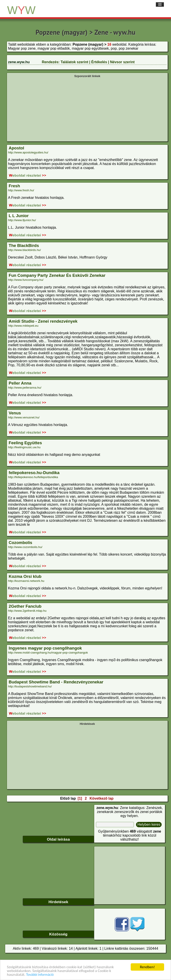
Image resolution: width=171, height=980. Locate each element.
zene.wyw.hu (19, 62)
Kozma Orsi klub (25, 576)
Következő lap (102, 798)
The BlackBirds (24, 246)
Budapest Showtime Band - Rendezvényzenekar (56, 682)
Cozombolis (20, 543)
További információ (40, 975)
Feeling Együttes (25, 443)
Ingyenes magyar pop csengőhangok (45, 648)
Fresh (14, 186)
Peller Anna (20, 383)
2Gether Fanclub (25, 606)
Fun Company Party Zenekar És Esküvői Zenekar (57, 275)
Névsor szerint (122, 62)
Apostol (16, 148)
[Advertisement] (87, 109)
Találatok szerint (74, 62)
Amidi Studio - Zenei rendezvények (43, 321)
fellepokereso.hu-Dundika (34, 473)
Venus (15, 413)
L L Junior (19, 216)
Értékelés (99, 62)
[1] (80, 798)
